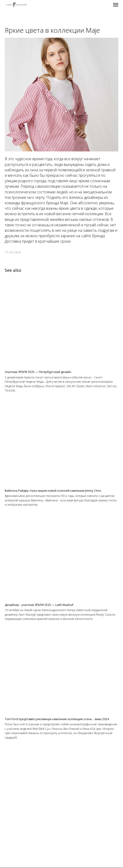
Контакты (61, 865)
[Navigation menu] (116, 5)
